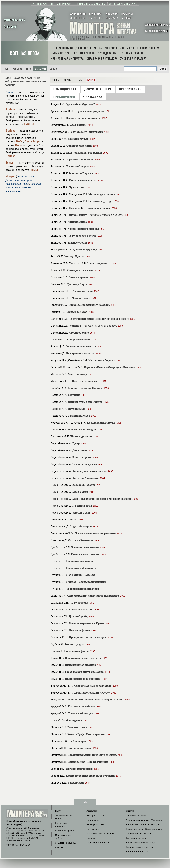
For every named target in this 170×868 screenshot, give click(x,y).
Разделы (66, 831)
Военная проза (25, 53)
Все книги (62, 825)
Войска (10, 131)
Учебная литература (138, 851)
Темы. (34, 170)
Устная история (96, 833)
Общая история (135, 829)
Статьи (101, 815)
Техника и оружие (136, 838)
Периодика (93, 820)
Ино (29, 69)
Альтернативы (95, 824)
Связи (53, 69)
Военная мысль (154, 829)
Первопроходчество (98, 842)
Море (37, 141)
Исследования (134, 833)
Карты (110, 833)
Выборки (40, 69)
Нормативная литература (141, 842)
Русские (17, 69)
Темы (9, 163)
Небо (20, 141)
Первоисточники (136, 815)
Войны (10, 109)
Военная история (150, 824)
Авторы (91, 815)
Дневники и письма (138, 820)
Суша (28, 141)
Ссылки (65, 843)
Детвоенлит (93, 829)
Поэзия (91, 838)
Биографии (132, 824)
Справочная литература (140, 847)
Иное (19, 145)
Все (6, 69)
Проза (147, 833)
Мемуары (156, 820)
